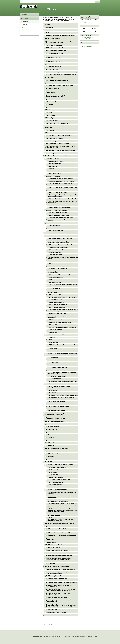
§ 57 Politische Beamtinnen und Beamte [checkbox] (58, 213)
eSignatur (77, 2)
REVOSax (49, 9)
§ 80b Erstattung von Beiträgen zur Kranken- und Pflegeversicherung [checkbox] (60, 292)
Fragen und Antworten (87, 45)
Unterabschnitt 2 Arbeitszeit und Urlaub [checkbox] (56, 335)
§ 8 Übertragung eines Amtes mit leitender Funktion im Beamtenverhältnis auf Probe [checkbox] (60, 57)
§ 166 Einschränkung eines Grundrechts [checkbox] (56, 612)
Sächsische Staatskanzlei (50, 633)
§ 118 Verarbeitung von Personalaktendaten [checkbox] (59, 406)
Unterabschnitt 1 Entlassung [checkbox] (53, 159)
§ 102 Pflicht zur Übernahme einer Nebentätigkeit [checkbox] (60, 360)
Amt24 (61, 636)
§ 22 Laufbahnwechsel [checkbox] (52, 102)
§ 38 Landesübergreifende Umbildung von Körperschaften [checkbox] (61, 150)
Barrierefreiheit (85, 46)
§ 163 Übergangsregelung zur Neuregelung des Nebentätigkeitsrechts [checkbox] (58, 594)
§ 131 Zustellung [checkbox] (50, 456)
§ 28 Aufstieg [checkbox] (50, 118)
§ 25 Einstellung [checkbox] (50, 110)
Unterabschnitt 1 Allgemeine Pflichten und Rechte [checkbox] (58, 236)
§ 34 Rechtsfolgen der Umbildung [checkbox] (54, 138)
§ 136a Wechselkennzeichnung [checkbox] (55, 477)
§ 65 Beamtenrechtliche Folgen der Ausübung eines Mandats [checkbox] (63, 245)
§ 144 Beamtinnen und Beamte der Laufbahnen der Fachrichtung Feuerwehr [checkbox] (60, 515)
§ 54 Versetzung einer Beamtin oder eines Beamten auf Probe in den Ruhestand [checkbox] (63, 202)
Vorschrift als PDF (86, 37)
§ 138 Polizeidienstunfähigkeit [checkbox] (55, 482)
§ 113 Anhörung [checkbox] (52, 393)
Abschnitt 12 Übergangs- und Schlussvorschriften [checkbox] (57, 566)
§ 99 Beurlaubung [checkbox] (52, 349)
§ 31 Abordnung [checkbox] (50, 130)
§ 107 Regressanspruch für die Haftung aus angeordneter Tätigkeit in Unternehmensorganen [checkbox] (62, 373)
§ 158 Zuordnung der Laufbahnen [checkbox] (54, 576)
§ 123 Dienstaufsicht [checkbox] (51, 432)
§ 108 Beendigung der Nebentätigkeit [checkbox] (57, 376)
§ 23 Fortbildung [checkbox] (50, 104)
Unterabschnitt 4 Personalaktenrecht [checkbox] (55, 384)
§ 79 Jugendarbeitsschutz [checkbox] (54, 282)
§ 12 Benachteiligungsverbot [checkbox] (53, 69)
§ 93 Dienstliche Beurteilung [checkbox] (55, 330)
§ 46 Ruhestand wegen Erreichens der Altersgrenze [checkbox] (60, 179)
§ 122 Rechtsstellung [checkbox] (51, 429)
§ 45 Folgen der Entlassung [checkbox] (55, 174)
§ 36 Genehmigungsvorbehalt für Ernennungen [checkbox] (58, 144)
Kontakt (66, 2)
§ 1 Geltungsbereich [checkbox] (51, 33)
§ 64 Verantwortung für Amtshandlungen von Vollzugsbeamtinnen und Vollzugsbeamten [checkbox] (59, 242)
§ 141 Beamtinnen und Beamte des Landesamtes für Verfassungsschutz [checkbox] (61, 497)
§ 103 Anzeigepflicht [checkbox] (53, 363)
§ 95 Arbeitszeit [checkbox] (52, 337)
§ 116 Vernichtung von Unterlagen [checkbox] (56, 401)
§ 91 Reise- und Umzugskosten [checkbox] (55, 325)
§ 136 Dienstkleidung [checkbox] (53, 475)
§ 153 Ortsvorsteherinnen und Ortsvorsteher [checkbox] (57, 550)
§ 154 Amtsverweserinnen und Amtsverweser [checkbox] (57, 553)
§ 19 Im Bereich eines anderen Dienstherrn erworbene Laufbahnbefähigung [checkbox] (59, 92)
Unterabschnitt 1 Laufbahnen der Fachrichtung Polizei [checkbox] (59, 465)
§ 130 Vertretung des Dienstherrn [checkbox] (54, 454)
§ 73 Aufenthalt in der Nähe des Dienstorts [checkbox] (58, 266)
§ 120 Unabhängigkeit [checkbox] (52, 424)
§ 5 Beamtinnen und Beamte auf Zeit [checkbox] (55, 48)
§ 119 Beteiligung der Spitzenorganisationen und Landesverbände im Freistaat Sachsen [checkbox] (58, 418)
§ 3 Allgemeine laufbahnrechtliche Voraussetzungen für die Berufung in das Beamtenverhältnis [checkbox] (61, 42)
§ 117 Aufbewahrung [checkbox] (53, 404)
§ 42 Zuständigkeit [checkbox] (52, 166)
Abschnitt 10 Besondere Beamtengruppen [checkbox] (55, 462)
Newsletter (82, 636)
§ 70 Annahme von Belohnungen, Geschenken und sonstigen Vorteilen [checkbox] (63, 258)
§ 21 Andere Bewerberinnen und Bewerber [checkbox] (57, 99)
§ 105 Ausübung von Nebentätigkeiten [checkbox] (57, 368)
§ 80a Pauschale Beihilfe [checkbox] (54, 289)
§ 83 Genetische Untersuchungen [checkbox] (56, 302)
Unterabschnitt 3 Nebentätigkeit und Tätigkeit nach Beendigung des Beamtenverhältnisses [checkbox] (62, 354)
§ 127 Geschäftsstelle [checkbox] (52, 443)
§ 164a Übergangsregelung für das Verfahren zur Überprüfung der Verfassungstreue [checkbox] (61, 601)
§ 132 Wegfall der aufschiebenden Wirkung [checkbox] (57, 459)
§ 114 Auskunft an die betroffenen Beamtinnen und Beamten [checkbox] (63, 395)
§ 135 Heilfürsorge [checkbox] (52, 472)
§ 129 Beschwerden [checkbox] (51, 451)
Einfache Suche (25, 21)
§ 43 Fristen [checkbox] (51, 169)
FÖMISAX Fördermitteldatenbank (71, 636)
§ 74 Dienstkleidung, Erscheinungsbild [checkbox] (57, 269)
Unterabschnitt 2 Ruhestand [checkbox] (53, 176)
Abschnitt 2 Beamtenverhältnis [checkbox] (52, 38)
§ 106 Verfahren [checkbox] (52, 370)
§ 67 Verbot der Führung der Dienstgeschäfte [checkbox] (59, 250)
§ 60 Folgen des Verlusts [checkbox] (54, 226)
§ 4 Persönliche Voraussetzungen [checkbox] (54, 45)
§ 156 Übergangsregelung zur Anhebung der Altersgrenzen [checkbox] (61, 569)
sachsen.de (25, 15)
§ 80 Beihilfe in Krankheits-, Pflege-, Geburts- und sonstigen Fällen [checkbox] (63, 285)
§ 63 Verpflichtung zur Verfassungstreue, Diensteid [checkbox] (60, 239)
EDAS (95, 636)
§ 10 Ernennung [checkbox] (50, 64)
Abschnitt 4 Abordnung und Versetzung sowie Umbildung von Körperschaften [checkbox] (60, 127)
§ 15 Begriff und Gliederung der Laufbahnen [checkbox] (57, 80)
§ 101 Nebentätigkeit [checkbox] (53, 358)
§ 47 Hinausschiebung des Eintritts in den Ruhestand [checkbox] (61, 181)
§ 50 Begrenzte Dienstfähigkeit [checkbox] (55, 190)
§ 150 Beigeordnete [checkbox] (51, 542)
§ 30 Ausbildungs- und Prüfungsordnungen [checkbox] (57, 123)
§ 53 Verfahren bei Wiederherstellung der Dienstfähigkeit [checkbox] (62, 199)
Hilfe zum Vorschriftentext (88, 43)
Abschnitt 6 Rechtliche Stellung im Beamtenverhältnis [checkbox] (58, 233)
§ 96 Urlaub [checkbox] (51, 340)
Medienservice (47, 636)
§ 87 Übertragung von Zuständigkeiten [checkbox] (57, 314)
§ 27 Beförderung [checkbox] (51, 115)
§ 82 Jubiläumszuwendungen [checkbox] (55, 300)
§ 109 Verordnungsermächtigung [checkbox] (56, 379)
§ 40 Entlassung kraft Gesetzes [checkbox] (55, 161)
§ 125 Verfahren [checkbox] (50, 437)
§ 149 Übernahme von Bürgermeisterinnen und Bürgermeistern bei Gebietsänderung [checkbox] (62, 539)
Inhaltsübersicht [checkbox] (49, 27)
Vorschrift (24, 25)
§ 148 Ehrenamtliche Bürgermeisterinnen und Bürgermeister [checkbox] (61, 535)
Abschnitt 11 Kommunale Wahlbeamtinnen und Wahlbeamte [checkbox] (59, 523)
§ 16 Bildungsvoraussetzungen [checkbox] (54, 83)
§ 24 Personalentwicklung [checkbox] (53, 107)
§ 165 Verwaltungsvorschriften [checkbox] (54, 610)
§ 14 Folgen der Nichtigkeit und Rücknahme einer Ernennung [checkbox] (61, 75)
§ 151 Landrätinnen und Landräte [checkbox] (54, 545)
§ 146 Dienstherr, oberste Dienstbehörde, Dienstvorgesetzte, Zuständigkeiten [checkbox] (61, 529)
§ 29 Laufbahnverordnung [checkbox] (53, 121)
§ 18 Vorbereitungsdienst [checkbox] (52, 88)
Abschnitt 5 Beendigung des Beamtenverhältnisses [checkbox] (57, 156)
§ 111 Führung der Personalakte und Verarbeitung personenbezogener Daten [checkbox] (60, 387)
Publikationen (55, 636)
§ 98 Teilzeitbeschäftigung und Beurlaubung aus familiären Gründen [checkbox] (62, 346)
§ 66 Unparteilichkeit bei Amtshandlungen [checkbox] (58, 247)
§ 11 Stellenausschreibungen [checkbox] (53, 67)
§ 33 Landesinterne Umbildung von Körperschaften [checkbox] (59, 136)
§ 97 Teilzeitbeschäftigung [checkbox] (54, 342)
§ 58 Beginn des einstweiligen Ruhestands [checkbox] (58, 215)
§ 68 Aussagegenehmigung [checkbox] (54, 252)
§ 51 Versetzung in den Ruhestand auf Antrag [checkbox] (59, 193)
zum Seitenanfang (48, 625)
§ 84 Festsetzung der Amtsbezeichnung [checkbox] (58, 305)
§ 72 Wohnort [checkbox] (51, 264)
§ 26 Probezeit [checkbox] (50, 113)
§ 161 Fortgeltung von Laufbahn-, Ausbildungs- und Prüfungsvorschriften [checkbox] (59, 586)
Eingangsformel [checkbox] (49, 24)
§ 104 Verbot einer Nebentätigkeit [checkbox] (56, 365)
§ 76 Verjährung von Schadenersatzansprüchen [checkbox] (59, 275)
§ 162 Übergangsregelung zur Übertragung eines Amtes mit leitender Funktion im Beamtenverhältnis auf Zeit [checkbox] (61, 590)
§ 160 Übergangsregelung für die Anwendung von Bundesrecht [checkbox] (62, 583)
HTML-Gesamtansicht (87, 36)
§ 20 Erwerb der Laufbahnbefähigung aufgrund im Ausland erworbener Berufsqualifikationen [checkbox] (61, 96)
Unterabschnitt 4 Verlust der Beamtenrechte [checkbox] (57, 223)
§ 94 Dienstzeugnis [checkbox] (52, 332)
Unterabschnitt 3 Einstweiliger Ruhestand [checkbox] (56, 210)
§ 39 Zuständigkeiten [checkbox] (51, 153)
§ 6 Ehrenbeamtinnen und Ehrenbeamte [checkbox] (56, 51)
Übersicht (60, 2)
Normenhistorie (26, 31)
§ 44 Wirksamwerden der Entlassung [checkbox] (57, 171)
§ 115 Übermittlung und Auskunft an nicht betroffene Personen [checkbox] (61, 398)
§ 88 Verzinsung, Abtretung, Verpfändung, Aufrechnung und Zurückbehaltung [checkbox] (62, 317)
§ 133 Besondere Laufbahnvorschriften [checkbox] (57, 467)
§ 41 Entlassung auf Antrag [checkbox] (54, 164)
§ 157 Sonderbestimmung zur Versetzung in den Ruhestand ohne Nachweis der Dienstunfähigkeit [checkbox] (62, 573)
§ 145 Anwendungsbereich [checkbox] (53, 526)
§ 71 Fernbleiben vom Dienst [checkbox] (55, 261)
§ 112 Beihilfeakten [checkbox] (52, 390)
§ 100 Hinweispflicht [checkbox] (53, 351)
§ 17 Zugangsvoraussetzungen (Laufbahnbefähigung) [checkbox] (59, 86)
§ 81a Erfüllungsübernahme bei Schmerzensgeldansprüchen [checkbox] (63, 297)
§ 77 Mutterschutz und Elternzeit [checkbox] (56, 277)
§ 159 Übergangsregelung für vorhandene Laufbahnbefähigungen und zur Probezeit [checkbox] (57, 579)
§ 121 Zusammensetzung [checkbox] (52, 427)
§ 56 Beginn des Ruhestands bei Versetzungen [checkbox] (59, 208)
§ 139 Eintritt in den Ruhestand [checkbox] (55, 487)
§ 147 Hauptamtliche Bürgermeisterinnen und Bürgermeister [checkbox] (61, 533)
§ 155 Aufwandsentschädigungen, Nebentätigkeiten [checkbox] (59, 556)
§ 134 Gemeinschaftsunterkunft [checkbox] (56, 470)
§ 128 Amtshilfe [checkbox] (50, 446)
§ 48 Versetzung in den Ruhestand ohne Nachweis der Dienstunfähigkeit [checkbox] (61, 184)
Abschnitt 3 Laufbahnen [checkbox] (51, 78)
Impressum (71, 2)
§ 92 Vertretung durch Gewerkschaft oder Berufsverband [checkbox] (62, 327)
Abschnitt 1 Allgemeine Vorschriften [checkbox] (53, 30)
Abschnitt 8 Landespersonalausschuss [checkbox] (54, 421)
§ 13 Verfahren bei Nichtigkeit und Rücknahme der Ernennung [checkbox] (61, 72)
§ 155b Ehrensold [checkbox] (50, 564)
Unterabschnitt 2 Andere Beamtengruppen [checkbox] (57, 490)
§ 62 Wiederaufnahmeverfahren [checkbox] (55, 230)
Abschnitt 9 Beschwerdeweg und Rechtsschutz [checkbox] (56, 448)
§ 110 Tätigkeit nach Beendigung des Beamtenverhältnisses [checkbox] (63, 381)
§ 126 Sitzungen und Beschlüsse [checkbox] (54, 440)
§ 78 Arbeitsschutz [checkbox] (52, 280)
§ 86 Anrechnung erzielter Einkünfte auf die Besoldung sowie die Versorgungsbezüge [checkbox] (63, 310)
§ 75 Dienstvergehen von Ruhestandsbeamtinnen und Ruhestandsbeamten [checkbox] (61, 272)
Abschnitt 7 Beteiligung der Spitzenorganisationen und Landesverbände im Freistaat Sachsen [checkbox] (58, 414)
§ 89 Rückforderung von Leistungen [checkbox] (57, 320)
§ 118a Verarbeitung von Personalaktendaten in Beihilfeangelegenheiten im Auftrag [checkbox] (59, 410)
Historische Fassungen (28, 34)
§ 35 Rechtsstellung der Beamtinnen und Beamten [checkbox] (58, 141)
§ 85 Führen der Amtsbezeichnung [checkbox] (56, 307)
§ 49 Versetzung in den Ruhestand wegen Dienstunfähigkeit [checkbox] (62, 188)
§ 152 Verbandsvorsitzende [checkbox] (53, 548)
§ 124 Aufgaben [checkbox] (50, 435)
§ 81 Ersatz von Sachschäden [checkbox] (55, 295)
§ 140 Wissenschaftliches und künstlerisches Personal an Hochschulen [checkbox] (62, 493)
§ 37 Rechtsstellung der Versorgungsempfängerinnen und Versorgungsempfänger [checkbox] (60, 147)
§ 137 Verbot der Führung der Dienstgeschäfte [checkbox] (59, 480)
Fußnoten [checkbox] (47, 615)
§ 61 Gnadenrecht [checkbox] (52, 228)
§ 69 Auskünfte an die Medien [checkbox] (55, 255)
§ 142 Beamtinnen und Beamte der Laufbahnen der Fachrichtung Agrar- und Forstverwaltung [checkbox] (60, 501)
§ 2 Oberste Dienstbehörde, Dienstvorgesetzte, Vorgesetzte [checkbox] (61, 36)
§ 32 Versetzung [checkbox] (50, 133)
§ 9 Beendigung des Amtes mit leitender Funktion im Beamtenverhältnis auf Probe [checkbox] (59, 61)
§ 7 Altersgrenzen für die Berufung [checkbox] (55, 53)
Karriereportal (89, 636)
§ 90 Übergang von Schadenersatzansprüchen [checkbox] (59, 322)
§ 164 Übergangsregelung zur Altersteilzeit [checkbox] (57, 597)
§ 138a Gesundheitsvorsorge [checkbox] (55, 485)
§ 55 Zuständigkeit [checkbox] (52, 205)
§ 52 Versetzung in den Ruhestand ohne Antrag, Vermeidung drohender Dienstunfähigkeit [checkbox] (63, 196)
